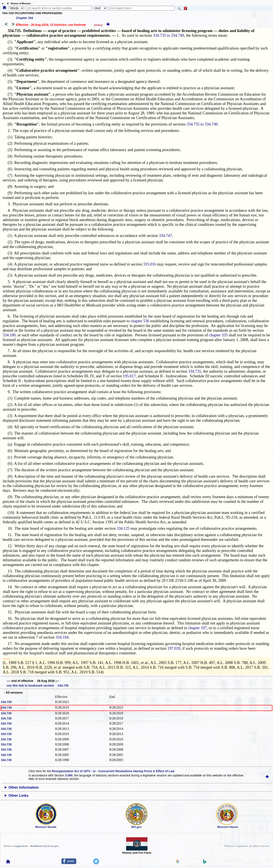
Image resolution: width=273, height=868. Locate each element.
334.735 (195, 371)
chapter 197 (197, 628)
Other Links (18, 796)
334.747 (165, 236)
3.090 (69, 775)
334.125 (123, 528)
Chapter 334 (25, 18)
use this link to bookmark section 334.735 (38, 686)
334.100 (9, 335)
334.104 (62, 637)
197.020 (174, 648)
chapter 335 (218, 335)
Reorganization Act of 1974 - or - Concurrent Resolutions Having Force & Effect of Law (113, 771)
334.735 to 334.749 (168, 35)
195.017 (129, 376)
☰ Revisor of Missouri (18, 4)
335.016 (150, 264)
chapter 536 (140, 321)
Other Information (24, 787)
